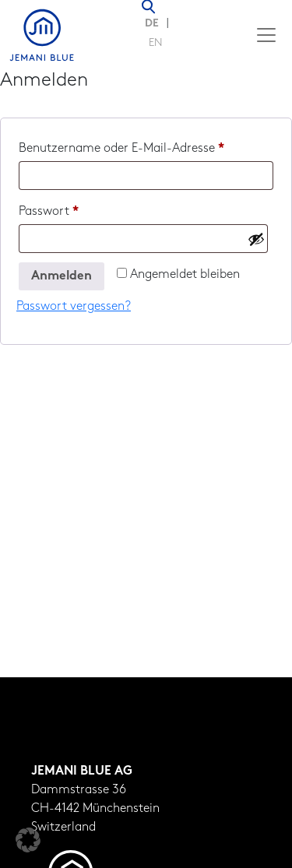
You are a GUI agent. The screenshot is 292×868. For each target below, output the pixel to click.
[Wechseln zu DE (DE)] (156, 25)
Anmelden (62, 276)
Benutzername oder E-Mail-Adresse (146, 146)
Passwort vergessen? (74, 307)
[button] (28, 840)
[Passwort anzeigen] (256, 239)
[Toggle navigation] (266, 35)
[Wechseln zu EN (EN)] (156, 45)
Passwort (81, 209)
